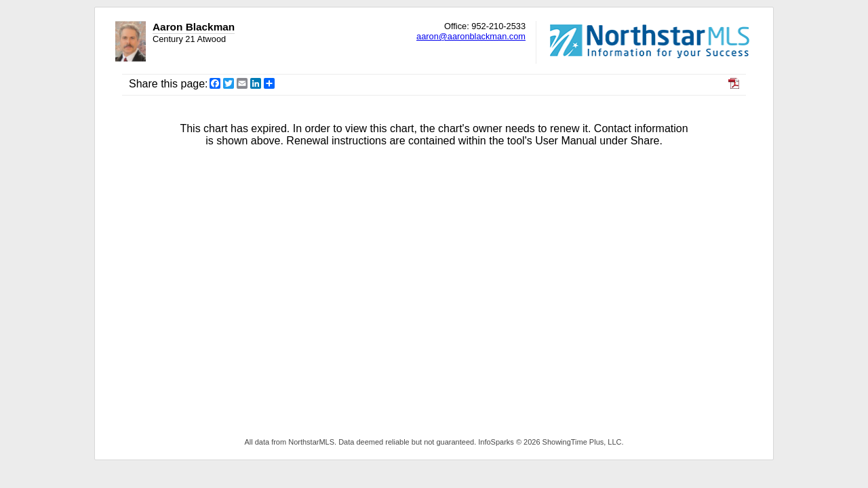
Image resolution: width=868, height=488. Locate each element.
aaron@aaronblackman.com (471, 36)
